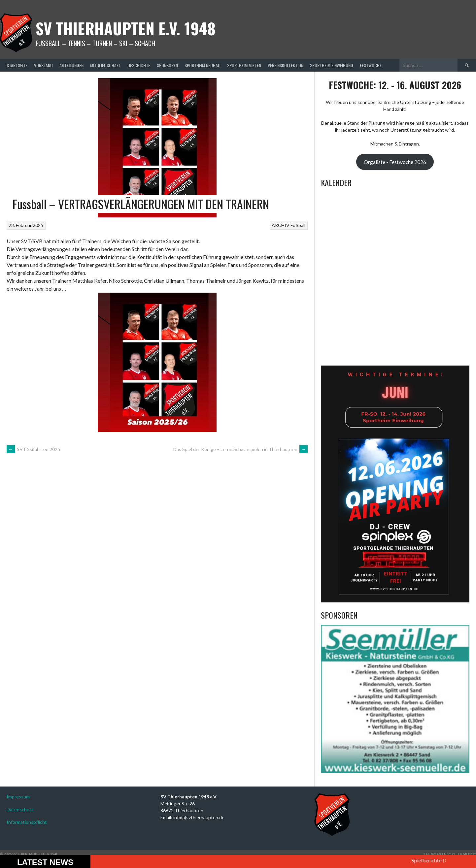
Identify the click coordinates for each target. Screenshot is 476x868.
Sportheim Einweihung (332, 65)
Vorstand (43, 65)
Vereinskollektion (286, 65)
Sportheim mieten (244, 65)
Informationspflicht (27, 822)
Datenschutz (20, 809)
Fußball (298, 225)
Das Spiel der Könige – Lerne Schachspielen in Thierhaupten (240, 449)
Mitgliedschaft (105, 65)
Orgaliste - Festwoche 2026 (395, 162)
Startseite (17, 65)
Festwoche (371, 65)
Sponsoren (167, 65)
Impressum (18, 797)
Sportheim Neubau (203, 65)
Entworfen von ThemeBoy (450, 854)
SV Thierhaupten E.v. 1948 (126, 28)
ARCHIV (281, 225)
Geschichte (139, 65)
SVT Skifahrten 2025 (33, 449)
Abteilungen (71, 65)
